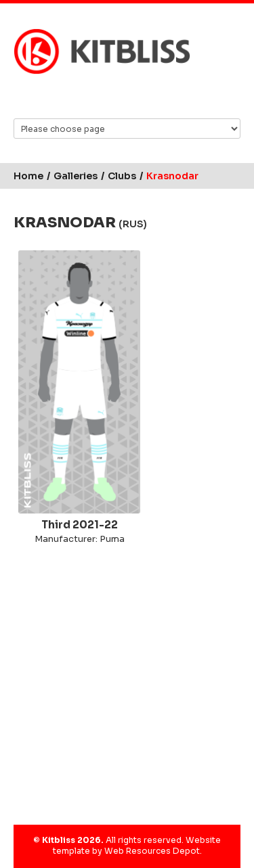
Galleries (76, 176)
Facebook (112, 95)
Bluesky (87, 95)
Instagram (139, 95)
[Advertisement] (127, 682)
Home (28, 176)
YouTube (165, 95)
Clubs (122, 176)
